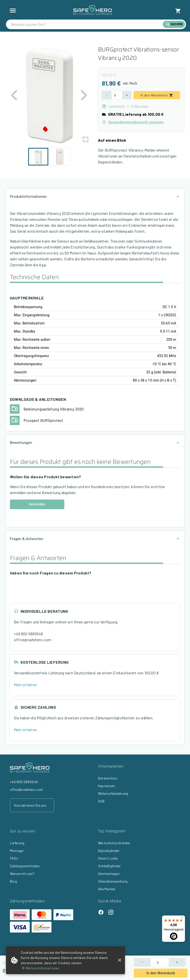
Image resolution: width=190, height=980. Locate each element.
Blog (13, 881)
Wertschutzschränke (114, 843)
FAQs (14, 858)
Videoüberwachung (113, 881)
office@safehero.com (33, 640)
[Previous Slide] (14, 96)
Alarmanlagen (109, 874)
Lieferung (17, 843)
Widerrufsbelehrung (113, 793)
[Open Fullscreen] (85, 139)
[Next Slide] (84, 96)
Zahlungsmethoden (25, 866)
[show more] (13, 11)
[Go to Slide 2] (60, 157)
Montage (17, 851)
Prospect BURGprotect (43, 420)
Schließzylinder (109, 866)
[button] (49, 96)
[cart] (178, 11)
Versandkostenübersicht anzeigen (133, 122)
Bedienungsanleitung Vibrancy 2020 (54, 409)
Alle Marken (107, 889)
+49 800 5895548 (28, 634)
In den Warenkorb (161, 973)
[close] (120, 960)
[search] (87, 24)
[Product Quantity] (160, 962)
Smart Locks (108, 858)
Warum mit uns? (22, 874)
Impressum (106, 786)
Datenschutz (108, 778)
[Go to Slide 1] (38, 157)
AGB (101, 801)
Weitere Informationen (40, 968)
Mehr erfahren (25, 685)
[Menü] (182, 918)
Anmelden (37, 504)
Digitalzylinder (109, 851)
